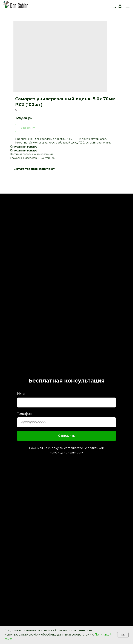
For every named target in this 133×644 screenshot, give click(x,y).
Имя (21, 394)
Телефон (25, 414)
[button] (114, 6)
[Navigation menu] (128, 6)
